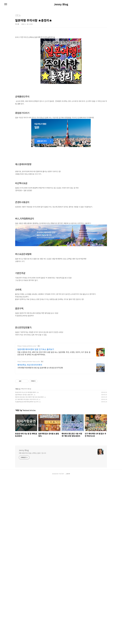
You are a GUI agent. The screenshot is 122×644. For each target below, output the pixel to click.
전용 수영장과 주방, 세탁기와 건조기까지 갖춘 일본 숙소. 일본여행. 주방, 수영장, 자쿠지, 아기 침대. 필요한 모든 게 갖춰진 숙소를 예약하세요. (54, 519)
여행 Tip (18, 555)
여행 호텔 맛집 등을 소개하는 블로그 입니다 (32, 619)
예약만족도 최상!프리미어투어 (30, 531)
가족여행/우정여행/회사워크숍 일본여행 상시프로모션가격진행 (40, 534)
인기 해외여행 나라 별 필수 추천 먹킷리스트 (27, 565)
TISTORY (61, 640)
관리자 (68, 640)
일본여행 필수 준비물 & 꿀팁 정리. (24, 561)
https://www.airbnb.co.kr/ (27, 512)
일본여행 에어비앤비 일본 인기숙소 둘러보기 (36, 515)
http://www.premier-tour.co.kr (29, 528)
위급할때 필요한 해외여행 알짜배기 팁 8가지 (27, 568)
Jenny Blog (61, 4)
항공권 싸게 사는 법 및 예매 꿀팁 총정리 (26, 558)
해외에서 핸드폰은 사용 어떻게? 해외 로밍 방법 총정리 (30, 563)
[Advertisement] (61, 49)
